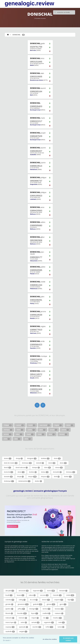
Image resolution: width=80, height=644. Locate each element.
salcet (24, 622)
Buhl (31, 95)
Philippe (8, 425)
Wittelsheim (33, 393)
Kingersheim (34, 184)
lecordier (22, 613)
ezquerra (59, 600)
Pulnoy (32, 304)
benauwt (63, 591)
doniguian (32, 458)
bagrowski (38, 591)
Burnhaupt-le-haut (35, 110)
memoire (23, 618)
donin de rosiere (11, 463)
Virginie (58, 425)
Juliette (31, 430)
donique (36, 467)
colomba (10, 600)
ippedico (9, 609)
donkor (38, 481)
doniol (8, 467)
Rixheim (32, 318)
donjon (32, 477)
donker (68, 477)
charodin (57, 595)
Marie (20, 430)
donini (52, 463)
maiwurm (59, 613)
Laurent (20, 425)
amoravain (24, 591)
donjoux (45, 477)
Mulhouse (33, 214)
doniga (19, 458)
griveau (51, 604)
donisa (59, 467)
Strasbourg (33, 363)
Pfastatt (32, 274)
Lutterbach (33, 199)
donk (57, 477)
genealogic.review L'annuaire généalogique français (40, 491)
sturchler (37, 627)
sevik (62, 622)
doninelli (40, 463)
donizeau (71, 472)
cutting (22, 600)
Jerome (8, 434)
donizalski (57, 472)
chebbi (70, 595)
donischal (9, 472)
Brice (52, 434)
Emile (41, 434)
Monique (8, 430)
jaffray (21, 609)
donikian (45, 458)
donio (63, 463)
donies (8, 458)
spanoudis (24, 627)
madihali (46, 613)
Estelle (32, 425)
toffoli (49, 627)
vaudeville (10, 631)
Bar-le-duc (33, 50)
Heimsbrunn (34, 170)
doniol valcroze (22, 467)
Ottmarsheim (34, 261)
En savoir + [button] (7, 640)
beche (51, 591)
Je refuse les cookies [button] (50, 639)
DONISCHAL (16, 35)
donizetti (8, 477)
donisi (21, 472)
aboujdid (10, 591)
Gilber (19, 434)
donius (45, 472)
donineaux (27, 463)
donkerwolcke (24, 481)
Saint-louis (33, 333)
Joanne (65, 430)
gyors (63, 604)
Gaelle (30, 434)
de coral (34, 600)
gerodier (9, 604)
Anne (7, 439)
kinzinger (34, 609)
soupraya (10, 627)
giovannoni (23, 604)
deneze (46, 600)
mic (46, 618)
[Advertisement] (16, 52)
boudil (9, 595)
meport (35, 618)
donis (48, 467)
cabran (32, 595)
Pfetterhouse (34, 289)
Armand (63, 434)
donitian (33, 472)
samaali (35, 622)
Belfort (32, 65)
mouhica (57, 618)
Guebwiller (33, 155)
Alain (17, 439)
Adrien (70, 425)
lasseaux (59, 609)
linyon (35, 613)
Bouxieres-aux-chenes (37, 80)
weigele (23, 631)
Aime (28, 439)
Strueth (32, 378)
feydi (71, 600)
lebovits (9, 613)
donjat (20, 477)
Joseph (54, 430)
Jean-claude (45, 425)
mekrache (10, 618)
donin (57, 458)
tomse (61, 627)
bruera (21, 595)
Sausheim (33, 348)
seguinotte (49, 622)
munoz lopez (11, 622)
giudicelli (38, 604)
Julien (42, 430)
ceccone (44, 595)
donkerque (9, 481)
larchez (47, 609)
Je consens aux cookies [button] (68, 639)
